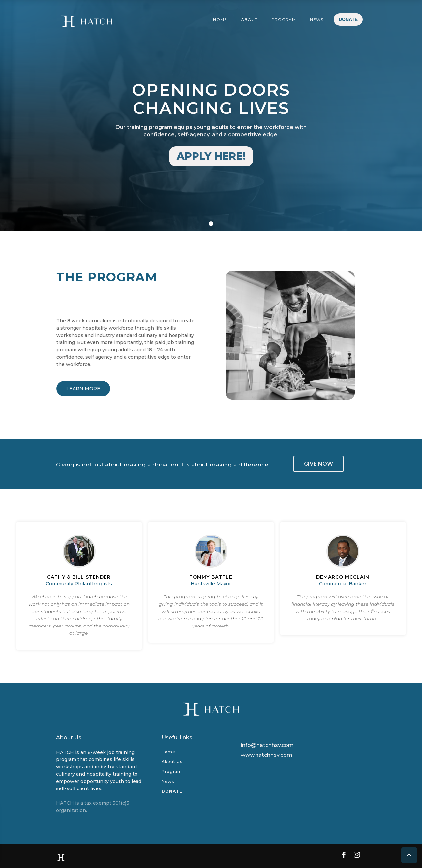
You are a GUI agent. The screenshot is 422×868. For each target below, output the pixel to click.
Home (168, 752)
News (168, 781)
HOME (220, 20)
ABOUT (249, 20)
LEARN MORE (86, 389)
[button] (16, 115)
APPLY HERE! (211, 156)
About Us (172, 762)
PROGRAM (284, 20)
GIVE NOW (318, 464)
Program (172, 772)
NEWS (317, 20)
